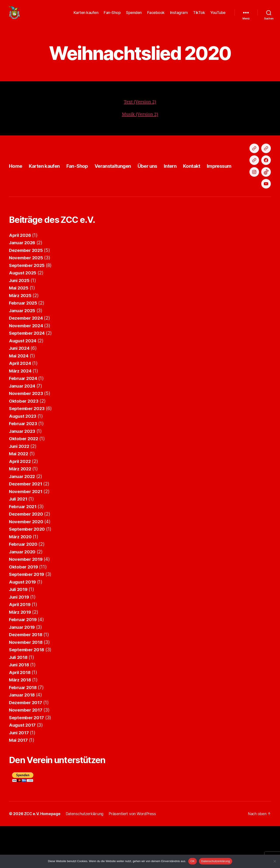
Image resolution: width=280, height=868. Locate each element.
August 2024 (23, 383)
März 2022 (21, 511)
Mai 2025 (19, 330)
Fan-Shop (112, 16)
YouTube (218, 16)
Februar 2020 (24, 586)
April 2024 (21, 405)
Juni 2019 (20, 639)
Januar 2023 (23, 473)
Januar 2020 (23, 594)
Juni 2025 (20, 322)
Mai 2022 (19, 496)
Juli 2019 (19, 631)
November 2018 (27, 684)
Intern (185, 190)
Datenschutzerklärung (215, 861)
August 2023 (23, 458)
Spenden (134, 16)
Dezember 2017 (26, 744)
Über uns (160, 190)
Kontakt (208, 190)
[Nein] (275, 861)
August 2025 (23, 315)
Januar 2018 (23, 737)
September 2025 (27, 307)
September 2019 (27, 616)
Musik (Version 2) (140, 121)
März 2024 (21, 413)
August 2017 (23, 767)
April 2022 (20, 503)
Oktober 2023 (24, 443)
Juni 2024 (20, 390)
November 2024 (27, 368)
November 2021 (26, 533)
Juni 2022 (20, 488)
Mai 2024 (19, 398)
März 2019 (21, 654)
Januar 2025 (23, 353)
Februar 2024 (24, 420)
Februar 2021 (23, 548)
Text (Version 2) (140, 108)
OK (193, 861)
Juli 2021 (19, 541)
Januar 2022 (23, 518)
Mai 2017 (19, 782)
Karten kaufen (86, 16)
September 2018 (27, 692)
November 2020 (27, 564)
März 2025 (21, 337)
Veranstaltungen (122, 190)
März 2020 (21, 579)
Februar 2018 (24, 729)
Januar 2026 (23, 285)
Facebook (156, 16)
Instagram (179, 16)
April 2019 (20, 646)
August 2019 (23, 624)
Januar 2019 (23, 669)
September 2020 (28, 571)
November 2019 (27, 601)
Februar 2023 (24, 465)
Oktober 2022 (24, 481)
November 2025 (27, 300)
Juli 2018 (19, 699)
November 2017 (26, 752)
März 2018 (21, 722)
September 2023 (27, 450)
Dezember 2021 (26, 526)
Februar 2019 (24, 661)
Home (16, 190)
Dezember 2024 (27, 360)
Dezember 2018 (26, 677)
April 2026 (21, 277)
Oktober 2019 (24, 609)
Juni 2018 (20, 707)
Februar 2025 (24, 345)
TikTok (199, 16)
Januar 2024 (23, 428)
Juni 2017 (20, 775)
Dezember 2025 (27, 292)
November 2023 (27, 435)
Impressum (238, 190)
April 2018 (20, 714)
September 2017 (27, 760)
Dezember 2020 (27, 556)
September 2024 (28, 375)
